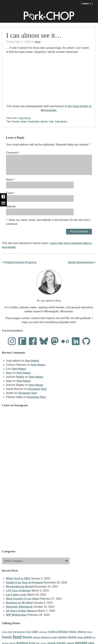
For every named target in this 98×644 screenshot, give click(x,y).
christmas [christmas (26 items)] (43, 632)
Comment (13, 153)
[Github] (86, 341)
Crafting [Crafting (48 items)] (53, 632)
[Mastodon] (55, 341)
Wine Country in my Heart (23, 599)
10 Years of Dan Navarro (22, 611)
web (51, 121)
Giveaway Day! (37, 389)
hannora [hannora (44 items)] (46, 637)
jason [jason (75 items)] (88, 637)
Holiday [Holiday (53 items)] (63, 637)
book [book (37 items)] (29, 632)
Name (11, 180)
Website (11, 206)
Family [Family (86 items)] (7, 637)
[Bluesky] (44, 341)
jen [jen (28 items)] (94, 637)
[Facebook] (33, 341)
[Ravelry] (22, 341)
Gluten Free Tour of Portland (24, 583)
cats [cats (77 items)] (35, 632)
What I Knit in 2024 (18, 578)
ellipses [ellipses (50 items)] (82, 632)
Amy (38, 42)
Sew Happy (32, 361)
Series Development (81, 262)
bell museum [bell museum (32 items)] (19, 632)
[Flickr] (65, 341)
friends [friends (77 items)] (27, 637)
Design (16, 121)
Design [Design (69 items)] (63, 632)
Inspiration (34, 121)
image (24, 121)
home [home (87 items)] (72, 637)
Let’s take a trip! (16, 595)
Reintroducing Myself (20, 587)
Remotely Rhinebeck (19, 607)
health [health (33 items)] (54, 637)
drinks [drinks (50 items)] (73, 632)
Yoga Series (25, 118)
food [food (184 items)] (17, 637)
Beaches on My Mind (19, 603)
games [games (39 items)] (36, 637)
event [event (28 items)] (90, 632)
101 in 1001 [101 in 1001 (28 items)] (7, 632)
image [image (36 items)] (80, 637)
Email (10, 193)
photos (44, 121)
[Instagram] (12, 341)
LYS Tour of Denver (19, 591)
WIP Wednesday (16, 615)
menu (87, 4)
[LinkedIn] (76, 341)
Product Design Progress (20, 262)
